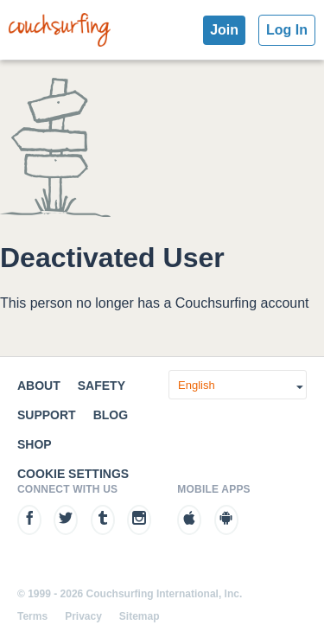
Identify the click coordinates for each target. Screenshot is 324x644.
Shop (35, 444)
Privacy (83, 616)
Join (224, 30)
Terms (32, 616)
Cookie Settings (73, 474)
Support (47, 415)
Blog (111, 415)
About (39, 386)
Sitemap (140, 616)
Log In (287, 30)
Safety (102, 386)
